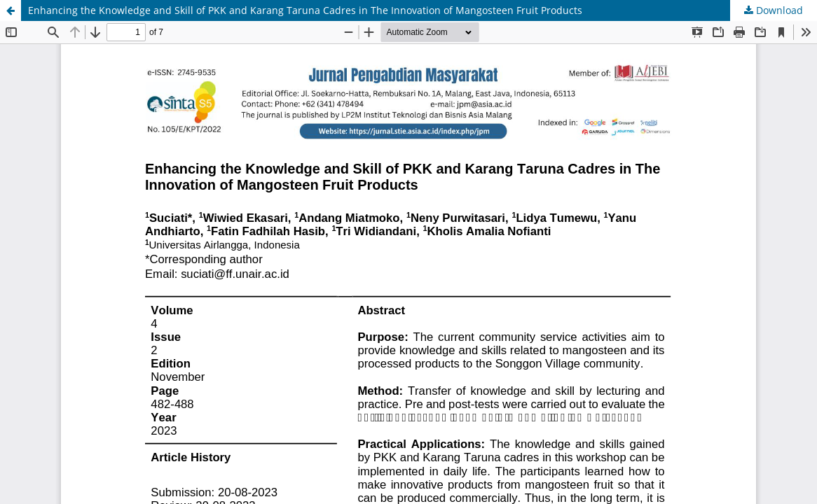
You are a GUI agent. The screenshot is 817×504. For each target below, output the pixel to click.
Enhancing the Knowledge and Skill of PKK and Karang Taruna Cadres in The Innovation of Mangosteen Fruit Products (305, 10)
